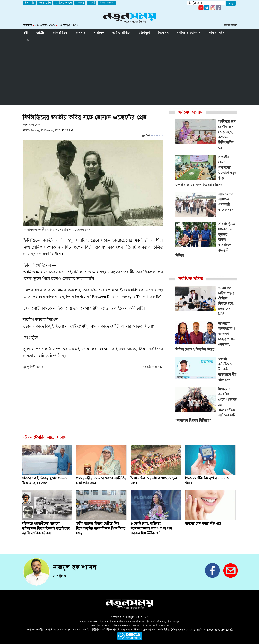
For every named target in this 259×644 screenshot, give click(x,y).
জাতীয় (40, 33)
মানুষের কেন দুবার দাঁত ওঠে (203, 524)
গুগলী (91, 3)
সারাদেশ (99, 33)
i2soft (229, 630)
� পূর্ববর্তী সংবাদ (33, 367)
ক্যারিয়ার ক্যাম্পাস (189, 33)
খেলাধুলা (144, 33)
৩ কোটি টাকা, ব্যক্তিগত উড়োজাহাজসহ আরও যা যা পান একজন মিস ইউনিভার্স (151, 529)
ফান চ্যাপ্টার (217, 33)
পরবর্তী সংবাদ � (153, 367)
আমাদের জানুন (63, 3)
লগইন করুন (230, 26)
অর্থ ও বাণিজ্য (122, 33)
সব (28, 41)
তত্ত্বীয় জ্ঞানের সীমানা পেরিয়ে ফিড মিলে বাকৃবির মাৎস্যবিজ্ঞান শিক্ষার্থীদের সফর (101, 529)
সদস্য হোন (45, 3)
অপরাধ (80, 33)
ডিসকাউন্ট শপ (107, 3)
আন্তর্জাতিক (60, 33)
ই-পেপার (29, 3)
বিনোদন (163, 33)
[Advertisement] (130, 75)
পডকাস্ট (80, 3)
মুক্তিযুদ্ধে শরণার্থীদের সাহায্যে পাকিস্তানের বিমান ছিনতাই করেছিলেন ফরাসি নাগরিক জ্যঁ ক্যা (46, 529)
